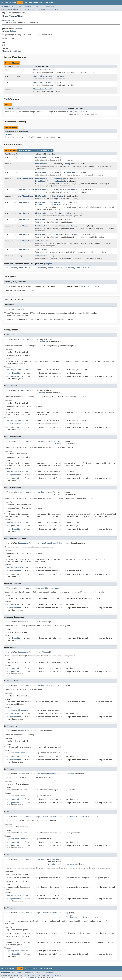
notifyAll (60, 268)
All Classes (49, 6)
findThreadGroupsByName (46, 196)
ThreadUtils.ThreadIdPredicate (47, 83)
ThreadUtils (20, 29)
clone (7, 268)
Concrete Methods (44, 150)
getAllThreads (41, 250)
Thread (15, 157)
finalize (23, 268)
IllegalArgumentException (16, 370)
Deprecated (38, 3)
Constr (23, 9)
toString (70, 268)
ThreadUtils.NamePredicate (45, 70)
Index (46, 3)
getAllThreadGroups (44, 241)
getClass (33, 268)
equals (14, 268)
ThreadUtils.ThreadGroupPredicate (49, 76)
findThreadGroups (43, 179)
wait (78, 268)
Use (25, 3)
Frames (28, 6)
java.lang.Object (9, 20)
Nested (11, 9)
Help (51, 3)
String (67, 164)
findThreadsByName (43, 220)
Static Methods (26, 150)
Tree (30, 3)
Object (13, 31)
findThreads (40, 202)
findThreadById (42, 157)
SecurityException (13, 373)
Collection (16, 179)
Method (31, 9)
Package (13, 3)
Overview (4, 3)
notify (51, 268)
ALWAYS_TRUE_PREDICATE (77, 112)
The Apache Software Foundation (29, 978)
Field (17, 9)
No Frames (36, 6)
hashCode (42, 268)
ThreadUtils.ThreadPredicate (46, 89)
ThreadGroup (69, 172)
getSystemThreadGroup (45, 256)
